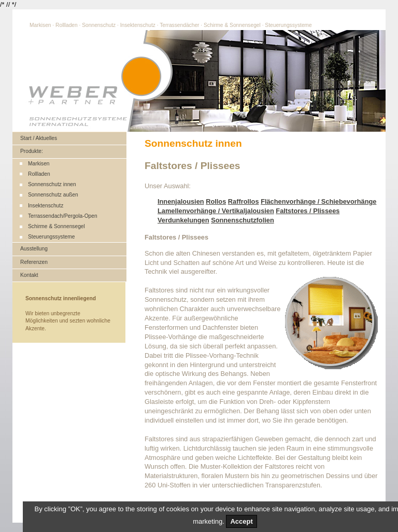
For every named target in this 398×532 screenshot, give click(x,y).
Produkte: (32, 151)
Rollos (216, 201)
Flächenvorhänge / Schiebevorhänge (318, 201)
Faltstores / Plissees (308, 211)
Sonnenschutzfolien (243, 220)
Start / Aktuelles (39, 138)
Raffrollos (244, 201)
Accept (241, 521)
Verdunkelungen (183, 220)
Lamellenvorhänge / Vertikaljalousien (216, 211)
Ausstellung (34, 249)
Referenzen (34, 262)
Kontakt (29, 275)
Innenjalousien (181, 201)
